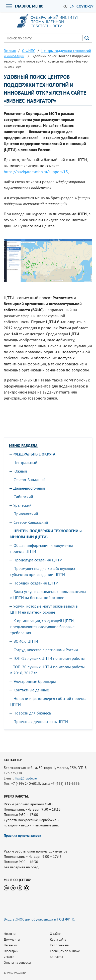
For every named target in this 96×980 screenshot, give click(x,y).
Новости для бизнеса (32, 713)
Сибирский (23, 497)
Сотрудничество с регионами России (46, 650)
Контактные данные (31, 690)
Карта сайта (58, 939)
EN (72, 6)
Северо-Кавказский (31, 522)
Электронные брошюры (35, 681)
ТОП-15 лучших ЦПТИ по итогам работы (49, 658)
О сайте (55, 934)
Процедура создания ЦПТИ (38, 560)
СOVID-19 (85, 6)
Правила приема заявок (22, 835)
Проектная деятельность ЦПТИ (41, 722)
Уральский (22, 505)
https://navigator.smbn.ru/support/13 (36, 172)
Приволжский (26, 514)
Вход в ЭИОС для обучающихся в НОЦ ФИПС (39, 919)
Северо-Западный (30, 480)
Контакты (56, 957)
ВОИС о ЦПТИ (26, 641)
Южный (20, 471)
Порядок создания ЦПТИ (36, 583)
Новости (10, 934)
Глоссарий (11, 951)
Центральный (25, 463)
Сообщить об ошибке (65, 951)
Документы (12, 939)
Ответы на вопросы (17, 963)
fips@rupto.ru (26, 778)
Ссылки (9, 957)
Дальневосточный (29, 488)
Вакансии (10, 945)
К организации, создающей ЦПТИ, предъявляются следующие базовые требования (42, 627)
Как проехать (59, 945)
